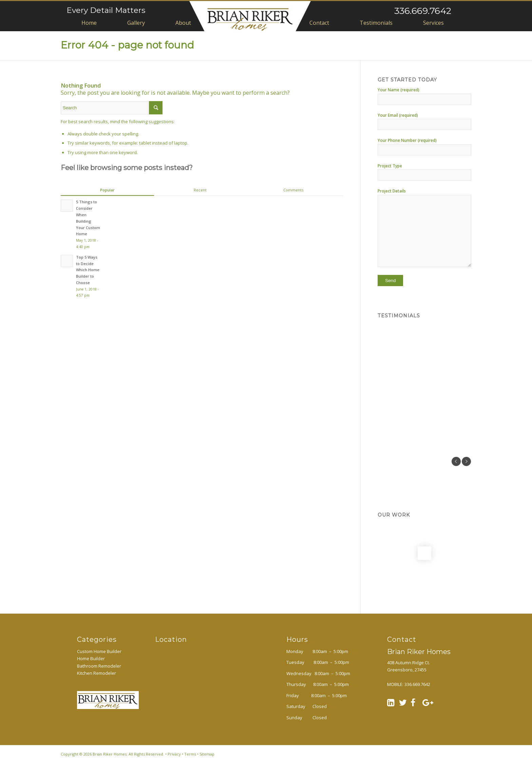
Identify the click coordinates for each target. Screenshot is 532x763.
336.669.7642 (423, 11)
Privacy (174, 754)
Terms (190, 754)
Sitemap (207, 754)
